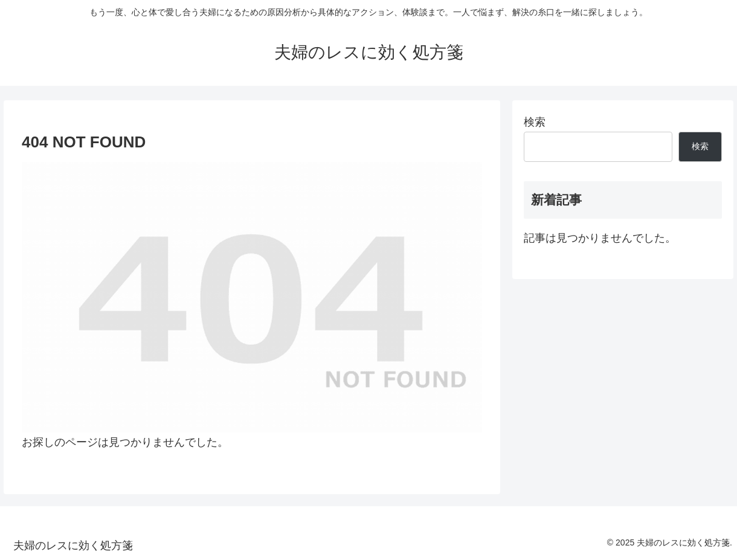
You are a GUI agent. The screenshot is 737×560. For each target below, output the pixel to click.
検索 (535, 122)
